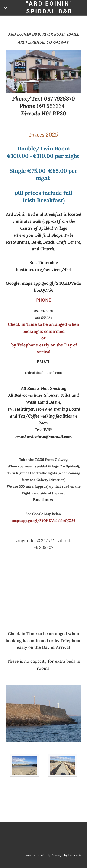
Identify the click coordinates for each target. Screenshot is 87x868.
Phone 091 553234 (42, 106)
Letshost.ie (75, 855)
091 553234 (44, 318)
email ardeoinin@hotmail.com (43, 437)
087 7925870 (43, 311)
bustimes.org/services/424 (43, 269)
